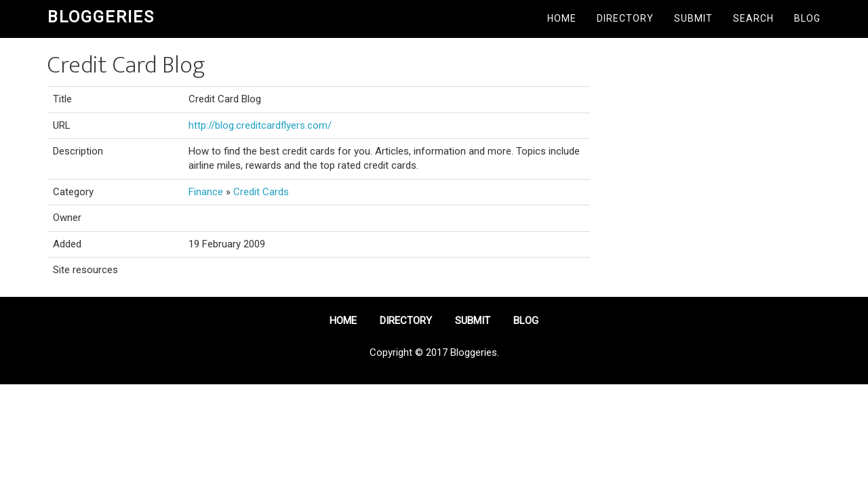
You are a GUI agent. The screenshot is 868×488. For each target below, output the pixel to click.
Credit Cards (261, 192)
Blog (807, 18)
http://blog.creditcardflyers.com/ (260, 125)
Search (753, 18)
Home (562, 18)
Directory (625, 18)
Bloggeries (101, 17)
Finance (206, 192)
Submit (693, 18)
